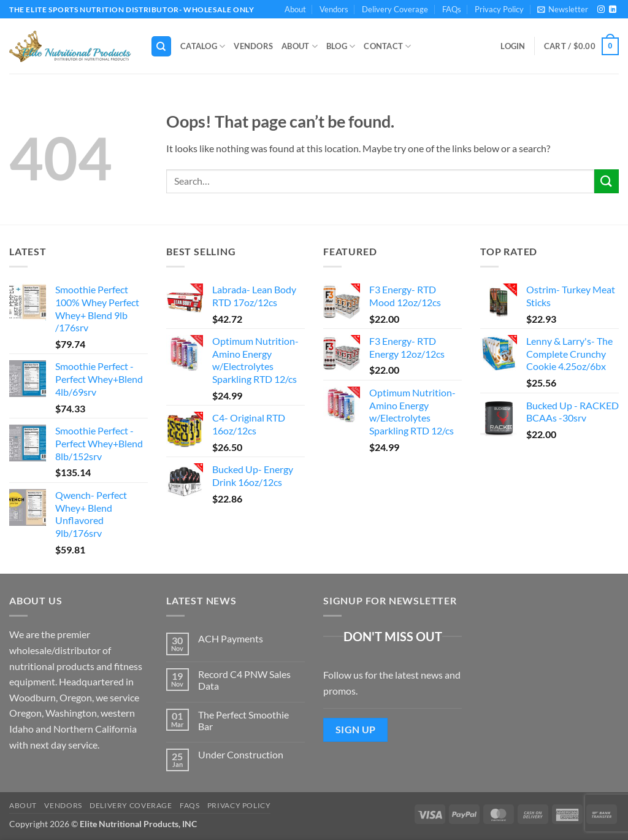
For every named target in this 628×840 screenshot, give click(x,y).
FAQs (452, 9)
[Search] (161, 46)
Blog (341, 46)
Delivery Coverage (395, 9)
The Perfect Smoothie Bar (243, 720)
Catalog (203, 46)
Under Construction (241, 754)
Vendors (334, 9)
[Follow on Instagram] (601, 10)
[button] (563, 9)
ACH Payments (231, 638)
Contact (387, 46)
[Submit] (607, 181)
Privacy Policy (499, 9)
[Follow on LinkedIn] (613, 10)
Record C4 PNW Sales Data (244, 680)
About (295, 9)
